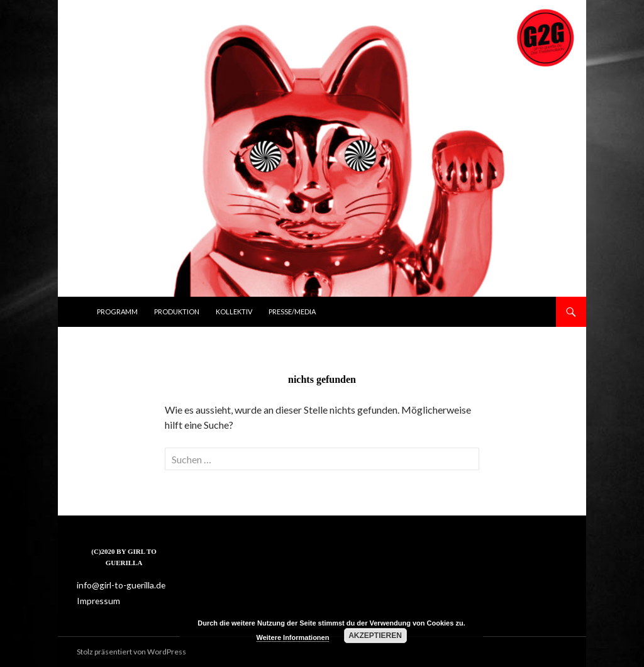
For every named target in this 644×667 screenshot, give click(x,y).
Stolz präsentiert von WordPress (131, 652)
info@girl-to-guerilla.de (116, 585)
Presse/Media (292, 311)
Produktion (177, 311)
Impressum (96, 600)
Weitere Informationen (293, 637)
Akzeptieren (375, 636)
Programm (117, 311)
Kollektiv (234, 311)
